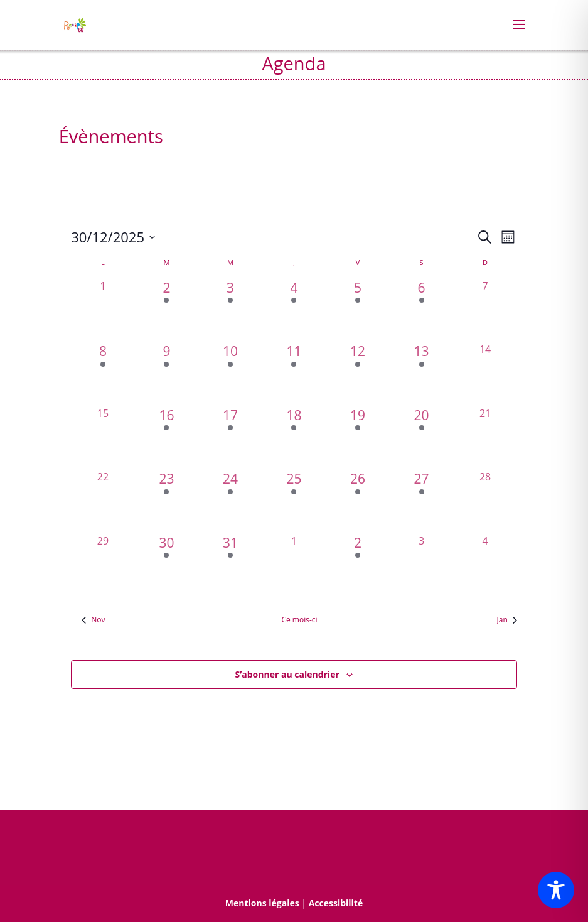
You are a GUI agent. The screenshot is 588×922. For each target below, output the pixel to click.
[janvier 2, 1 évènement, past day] (358, 565)
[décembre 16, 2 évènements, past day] (167, 438)
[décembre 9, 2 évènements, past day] (167, 374)
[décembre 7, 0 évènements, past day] (485, 310)
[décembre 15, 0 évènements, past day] (103, 438)
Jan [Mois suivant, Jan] (507, 620)
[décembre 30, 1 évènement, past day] (167, 565)
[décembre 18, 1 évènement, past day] (294, 438)
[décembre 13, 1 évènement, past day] (422, 374)
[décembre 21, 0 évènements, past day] (485, 438)
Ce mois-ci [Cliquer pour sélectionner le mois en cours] (299, 620)
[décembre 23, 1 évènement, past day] (167, 501)
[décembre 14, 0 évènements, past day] (485, 374)
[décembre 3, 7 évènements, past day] (230, 310)
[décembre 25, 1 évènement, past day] (294, 501)
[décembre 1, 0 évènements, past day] (103, 310)
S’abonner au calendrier (287, 674)
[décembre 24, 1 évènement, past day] (230, 501)
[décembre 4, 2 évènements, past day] (294, 310)
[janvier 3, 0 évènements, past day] (422, 565)
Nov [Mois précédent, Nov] (93, 620)
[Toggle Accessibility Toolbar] (556, 890)
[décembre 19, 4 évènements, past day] (358, 438)
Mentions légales (262, 903)
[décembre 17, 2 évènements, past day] (230, 438)
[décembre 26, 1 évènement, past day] (358, 501)
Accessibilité (336, 903)
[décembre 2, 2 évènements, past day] (167, 310)
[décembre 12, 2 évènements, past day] (358, 374)
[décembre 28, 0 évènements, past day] (485, 501)
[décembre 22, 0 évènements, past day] (103, 501)
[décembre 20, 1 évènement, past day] (422, 438)
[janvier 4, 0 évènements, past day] (485, 565)
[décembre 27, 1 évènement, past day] (422, 501)
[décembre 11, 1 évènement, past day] (294, 374)
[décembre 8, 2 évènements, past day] (103, 374)
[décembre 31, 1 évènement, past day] (230, 565)
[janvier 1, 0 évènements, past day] (294, 565)
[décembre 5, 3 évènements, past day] (358, 310)
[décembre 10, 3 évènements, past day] (230, 374)
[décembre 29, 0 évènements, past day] (103, 565)
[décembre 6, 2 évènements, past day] (422, 310)
